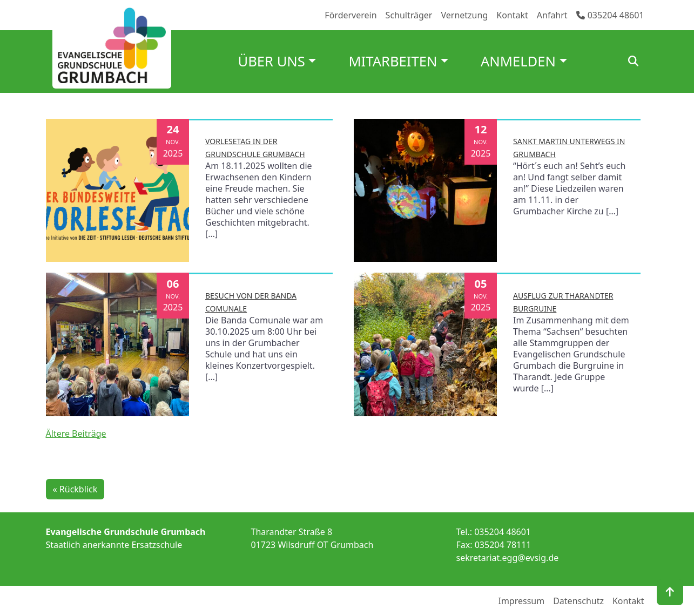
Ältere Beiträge (76, 434)
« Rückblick (75, 489)
